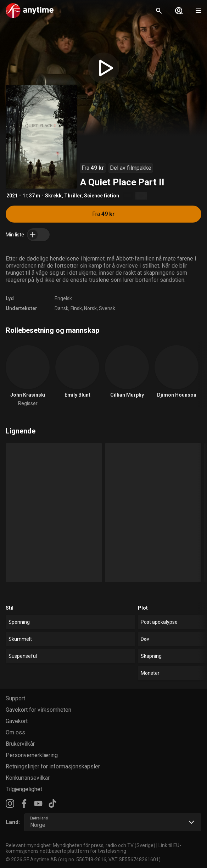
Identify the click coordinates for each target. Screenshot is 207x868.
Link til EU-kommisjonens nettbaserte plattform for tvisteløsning (93, 848)
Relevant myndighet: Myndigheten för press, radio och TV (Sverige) (80, 845)
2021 (12, 196)
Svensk (107, 308)
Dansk (61, 308)
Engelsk (63, 298)
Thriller (73, 196)
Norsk (90, 308)
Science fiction (102, 196)
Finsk (76, 308)
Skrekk (53, 196)
